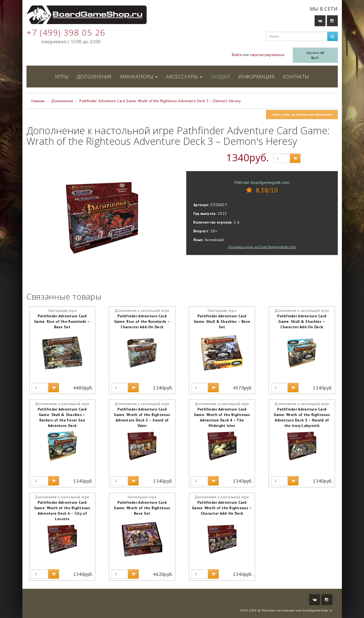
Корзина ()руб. (315, 55)
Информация (256, 77)
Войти (237, 55)
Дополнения (94, 77)
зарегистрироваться (267, 55)
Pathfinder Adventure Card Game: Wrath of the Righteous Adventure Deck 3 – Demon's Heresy (160, 101)
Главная (38, 101)
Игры (62, 77)
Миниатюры (139, 77)
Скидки (220, 77)
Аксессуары (184, 77)
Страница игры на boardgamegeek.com (262, 247)
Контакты (296, 77)
